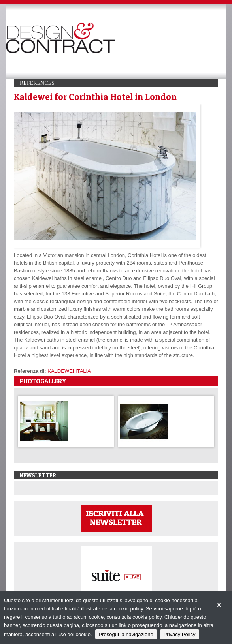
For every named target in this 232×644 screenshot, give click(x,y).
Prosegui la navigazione (126, 634)
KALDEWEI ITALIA (69, 371)
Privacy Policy (180, 634)
